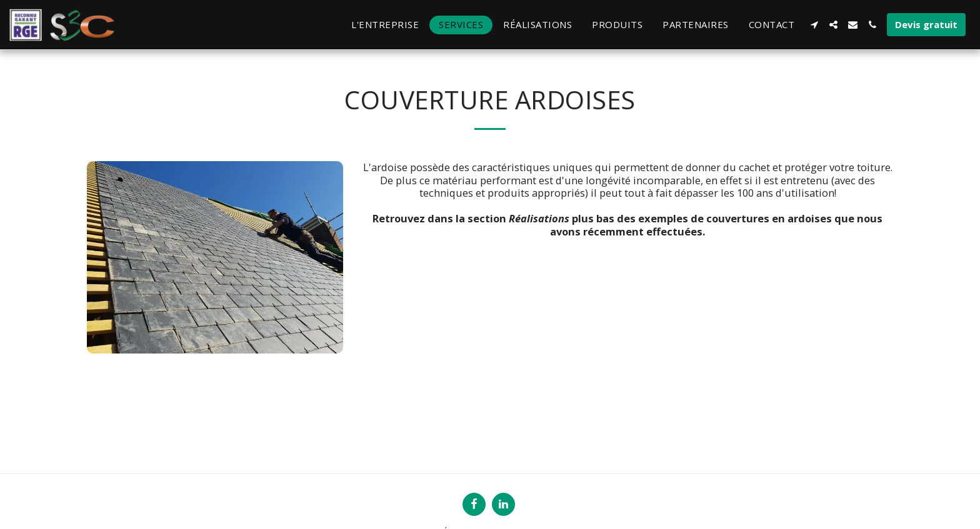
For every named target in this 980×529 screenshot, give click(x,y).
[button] (814, 25)
